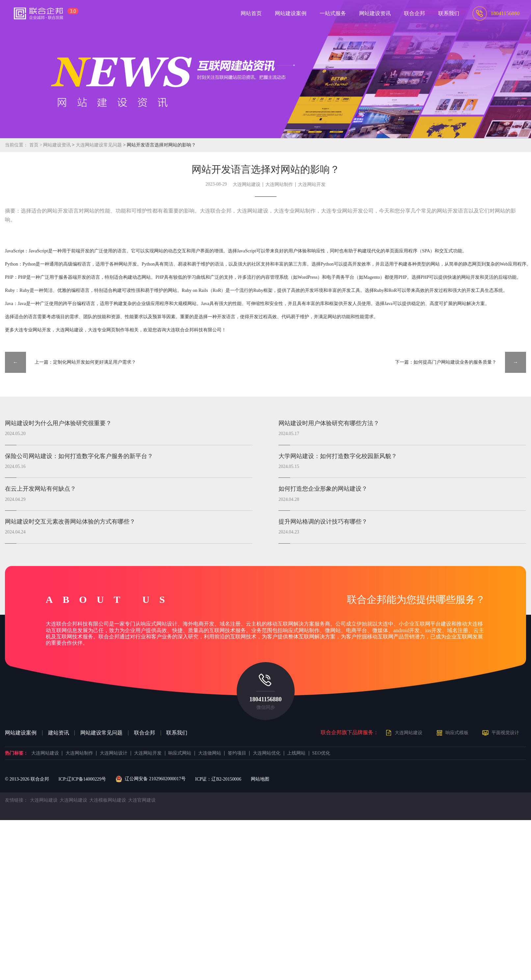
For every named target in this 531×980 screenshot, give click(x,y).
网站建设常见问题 (101, 733)
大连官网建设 (142, 800)
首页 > (36, 145)
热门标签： (16, 753)
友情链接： (16, 800)
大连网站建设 (247, 184)
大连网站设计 (114, 753)
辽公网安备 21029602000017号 (151, 779)
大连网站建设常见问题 (99, 145)
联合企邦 (145, 733)
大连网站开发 (312, 184)
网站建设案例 (21, 733)
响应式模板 (457, 733)
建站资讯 (59, 733)
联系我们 (177, 733)
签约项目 (237, 753)
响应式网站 (180, 753)
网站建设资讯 (57, 145)
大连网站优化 (267, 753)
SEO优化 (321, 753)
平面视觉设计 (505, 733)
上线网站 (296, 753)
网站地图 (260, 779)
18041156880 (265, 699)
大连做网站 (210, 753)
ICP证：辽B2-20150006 (218, 779)
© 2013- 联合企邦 (27, 779)
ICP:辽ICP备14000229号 (82, 779)
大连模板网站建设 (108, 800)
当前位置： (16, 145)
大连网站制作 (279, 184)
